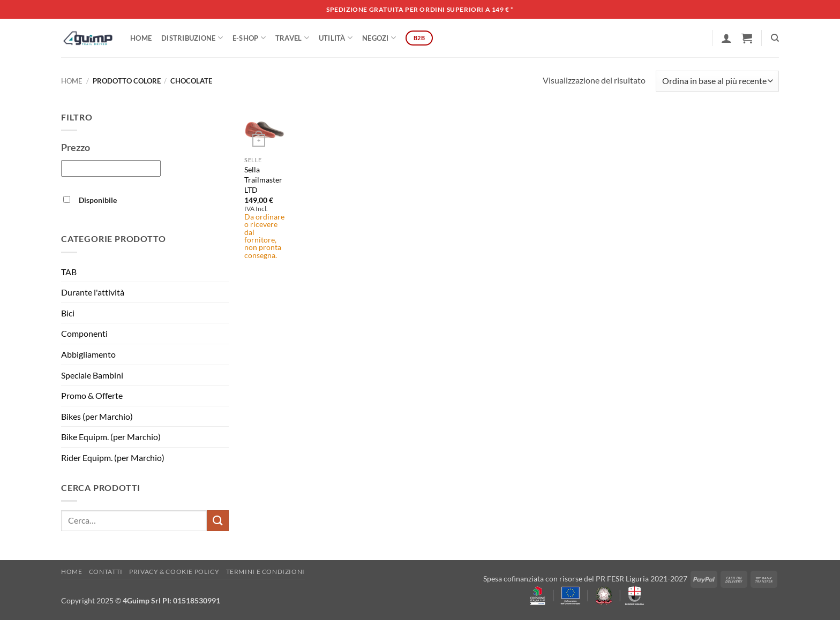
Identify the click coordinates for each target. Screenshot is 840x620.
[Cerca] (775, 38)
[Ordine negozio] (717, 81)
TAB (69, 272)
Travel (292, 38)
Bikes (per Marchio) (97, 416)
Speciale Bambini (92, 375)
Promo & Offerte (92, 395)
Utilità (336, 38)
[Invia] (217, 521)
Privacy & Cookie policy (174, 572)
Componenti (84, 333)
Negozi (379, 38)
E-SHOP (249, 38)
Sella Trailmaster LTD (263, 179)
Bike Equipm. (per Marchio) (111, 437)
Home (141, 38)
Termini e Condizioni (265, 572)
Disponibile (98, 200)
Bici (68, 313)
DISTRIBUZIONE (192, 38)
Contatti (106, 572)
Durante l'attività (93, 292)
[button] (726, 38)
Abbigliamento (88, 354)
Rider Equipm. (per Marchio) (113, 458)
